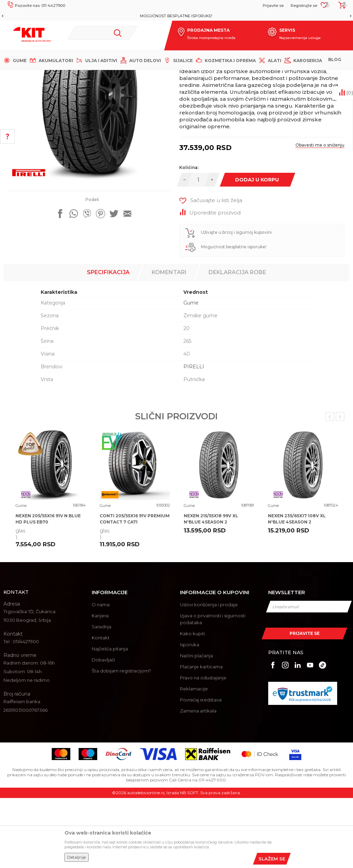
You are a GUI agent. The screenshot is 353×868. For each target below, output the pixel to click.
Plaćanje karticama (201, 737)
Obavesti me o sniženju (320, 215)
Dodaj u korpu (257, 250)
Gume (127, 76)
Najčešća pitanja (110, 719)
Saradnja (102, 697)
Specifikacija (108, 342)
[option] (176, 16)
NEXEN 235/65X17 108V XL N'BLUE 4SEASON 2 (297, 589)
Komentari (169, 342)
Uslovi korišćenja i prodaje (209, 675)
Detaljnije (77, 857)
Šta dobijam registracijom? (121, 741)
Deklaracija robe (237, 342)
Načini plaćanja (196, 726)
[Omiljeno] (324, 7)
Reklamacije (194, 759)
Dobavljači (103, 730)
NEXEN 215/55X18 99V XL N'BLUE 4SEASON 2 (211, 589)
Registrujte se (304, 6)
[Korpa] (340, 8)
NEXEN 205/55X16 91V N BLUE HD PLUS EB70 (48, 589)
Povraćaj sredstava (201, 770)
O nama (101, 675)
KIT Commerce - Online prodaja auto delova (49, 76)
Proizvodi (107, 76)
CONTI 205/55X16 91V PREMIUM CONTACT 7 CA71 (135, 589)
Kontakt (101, 708)
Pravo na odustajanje (203, 748)
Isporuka (190, 715)
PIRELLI (194, 437)
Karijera (100, 686)
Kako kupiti (193, 704)
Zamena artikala (198, 781)
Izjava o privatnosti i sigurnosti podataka (213, 689)
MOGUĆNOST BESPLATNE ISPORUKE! (176, 16)
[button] (103, 33)
